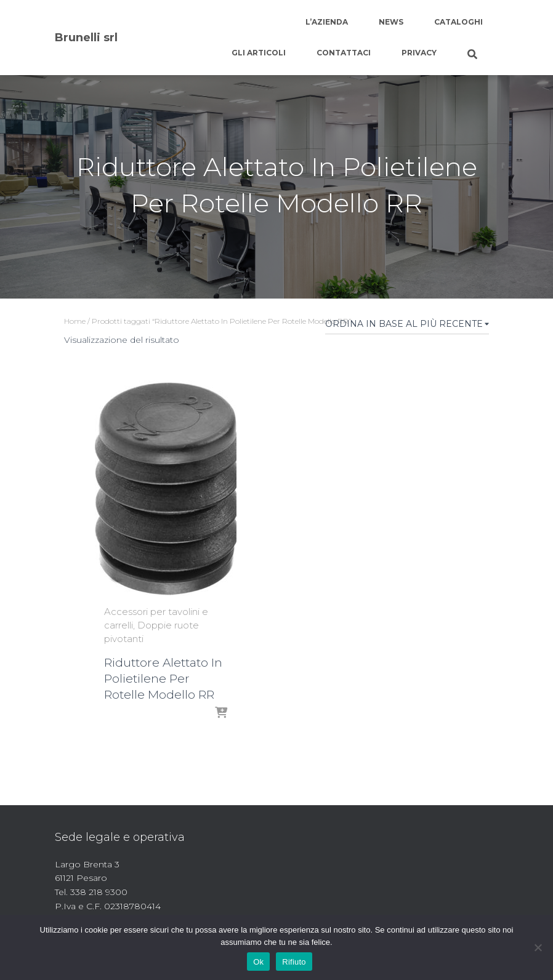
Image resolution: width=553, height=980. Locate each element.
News (391, 22)
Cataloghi (458, 22)
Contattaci (344, 53)
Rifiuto (294, 962)
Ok (258, 962)
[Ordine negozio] (407, 326)
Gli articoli (259, 53)
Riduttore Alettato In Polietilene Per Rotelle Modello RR (163, 679)
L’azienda (327, 22)
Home (75, 321)
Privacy (419, 53)
